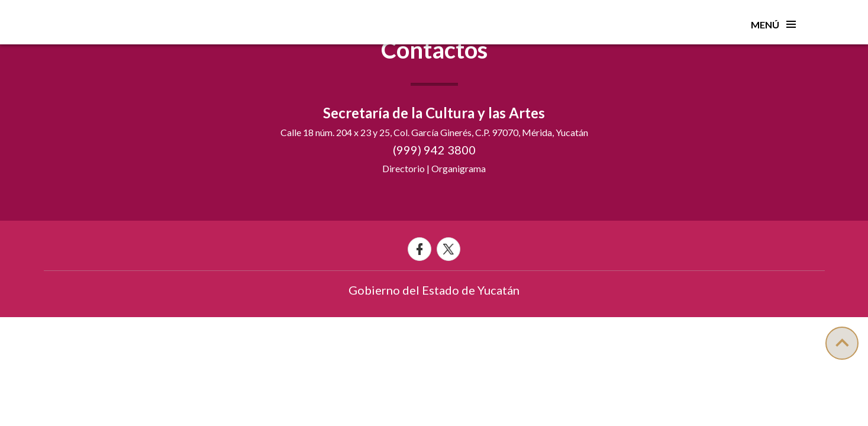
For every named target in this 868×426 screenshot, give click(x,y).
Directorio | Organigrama (434, 168)
